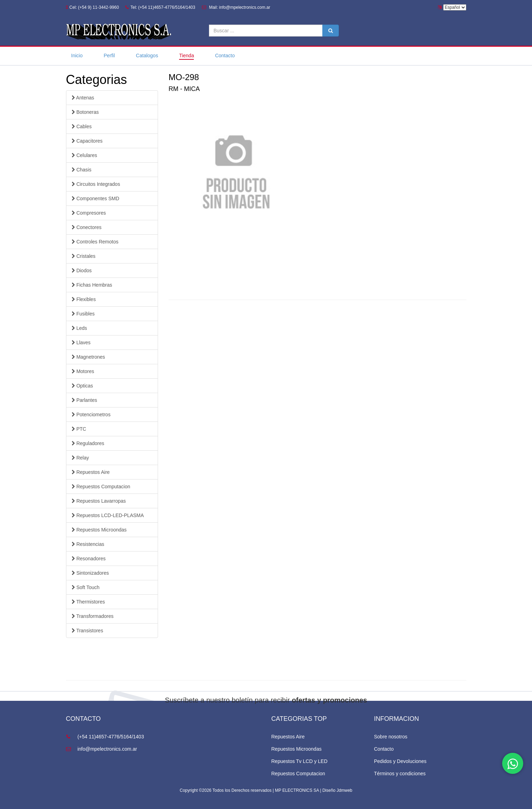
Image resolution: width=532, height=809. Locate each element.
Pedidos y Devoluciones (400, 761)
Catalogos (147, 56)
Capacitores (87, 141)
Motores (83, 371)
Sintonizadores (90, 573)
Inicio (77, 56)
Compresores (89, 213)
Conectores (87, 227)
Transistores (87, 631)
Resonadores (89, 559)
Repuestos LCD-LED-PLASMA (108, 515)
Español (455, 7)
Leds (79, 328)
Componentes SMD (96, 198)
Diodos (82, 270)
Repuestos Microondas (99, 530)
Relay (80, 458)
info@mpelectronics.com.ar (102, 749)
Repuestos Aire (91, 472)
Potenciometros (91, 415)
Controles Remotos (95, 242)
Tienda (186, 56)
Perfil (109, 56)
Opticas (82, 386)
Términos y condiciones (400, 774)
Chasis (82, 170)
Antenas (83, 98)
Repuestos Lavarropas (99, 501)
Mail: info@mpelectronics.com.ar (236, 7)
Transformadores (93, 616)
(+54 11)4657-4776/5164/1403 (105, 737)
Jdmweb (345, 790)
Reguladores (88, 443)
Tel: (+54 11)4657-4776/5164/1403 (160, 7)
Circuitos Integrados (96, 184)
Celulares (84, 155)
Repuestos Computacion (101, 487)
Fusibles (83, 314)
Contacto (225, 56)
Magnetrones (88, 357)
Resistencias (88, 544)
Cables (82, 126)
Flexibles (84, 299)
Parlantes (84, 400)
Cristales (84, 256)
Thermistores (88, 602)
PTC (79, 429)
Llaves (81, 342)
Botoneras (85, 112)
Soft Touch (86, 587)
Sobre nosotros (391, 737)
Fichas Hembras (92, 285)
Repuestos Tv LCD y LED (300, 761)
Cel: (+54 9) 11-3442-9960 (93, 7)
